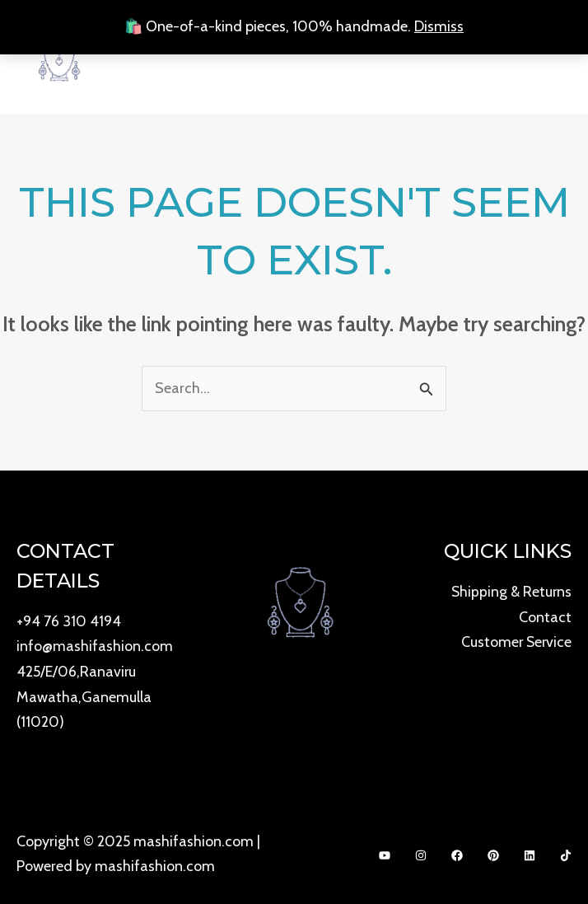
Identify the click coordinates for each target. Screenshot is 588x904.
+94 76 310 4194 (69, 621)
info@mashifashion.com (95, 644)
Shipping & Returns (511, 591)
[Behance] (493, 851)
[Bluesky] (530, 851)
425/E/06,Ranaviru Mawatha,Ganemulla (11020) (84, 693)
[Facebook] (457, 851)
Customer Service (515, 639)
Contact (545, 616)
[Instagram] (421, 851)
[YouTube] (385, 851)
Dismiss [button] (439, 26)
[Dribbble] (566, 851)
